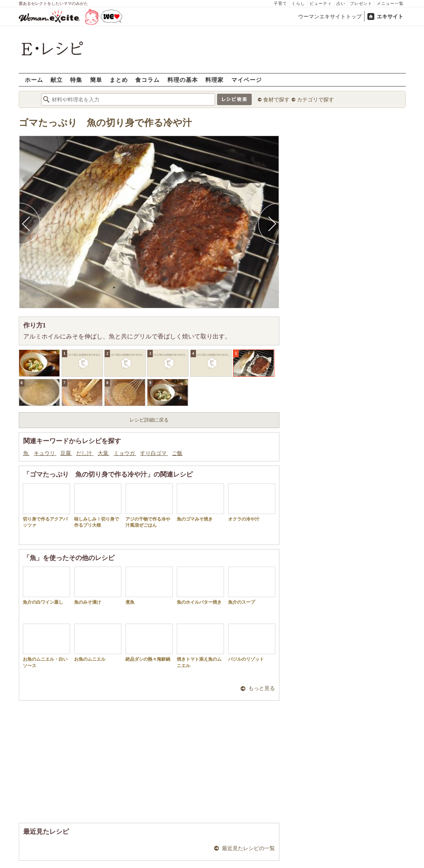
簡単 (96, 80)
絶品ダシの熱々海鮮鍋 (149, 643)
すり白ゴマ (154, 453)
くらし (298, 3)
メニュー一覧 (390, 3)
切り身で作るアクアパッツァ (46, 505)
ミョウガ (125, 453)
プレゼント (361, 3)
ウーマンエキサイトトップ (330, 16)
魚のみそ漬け (98, 586)
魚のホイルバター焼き (200, 586)
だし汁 (85, 453)
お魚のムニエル (98, 643)
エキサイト (390, 16)
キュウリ (45, 453)
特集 (76, 80)
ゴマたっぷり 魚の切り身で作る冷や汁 (105, 123)
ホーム (34, 80)
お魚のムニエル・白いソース (46, 646)
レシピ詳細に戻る (149, 420)
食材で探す (276, 100)
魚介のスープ (252, 586)
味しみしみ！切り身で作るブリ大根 (98, 505)
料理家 (214, 80)
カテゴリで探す (315, 100)
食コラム (147, 80)
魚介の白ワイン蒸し (46, 586)
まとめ (119, 80)
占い (341, 3)
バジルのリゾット (252, 643)
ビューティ (321, 3)
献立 (57, 80)
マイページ (247, 80)
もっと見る (262, 688)
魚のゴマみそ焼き (200, 502)
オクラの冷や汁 (252, 502)
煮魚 (149, 586)
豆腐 (66, 453)
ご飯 (177, 453)
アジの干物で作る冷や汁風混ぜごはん (149, 505)
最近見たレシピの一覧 (248, 848)
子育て (280, 3)
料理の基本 (183, 80)
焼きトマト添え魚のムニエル (200, 646)
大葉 (104, 453)
